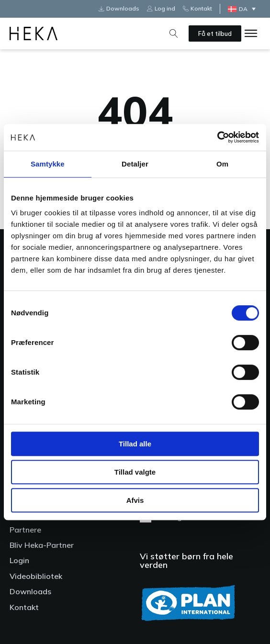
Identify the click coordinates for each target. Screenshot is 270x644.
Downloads (30, 591)
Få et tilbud (215, 33)
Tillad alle (135, 444)
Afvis (135, 500)
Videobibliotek (36, 576)
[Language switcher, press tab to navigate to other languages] (244, 9)
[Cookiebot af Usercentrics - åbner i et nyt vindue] (217, 137)
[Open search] (174, 33)
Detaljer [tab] (135, 164)
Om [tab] (222, 164)
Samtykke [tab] (48, 164)
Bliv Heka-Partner (42, 545)
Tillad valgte (135, 472)
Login (19, 560)
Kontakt (24, 607)
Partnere (25, 530)
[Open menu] (251, 33)
